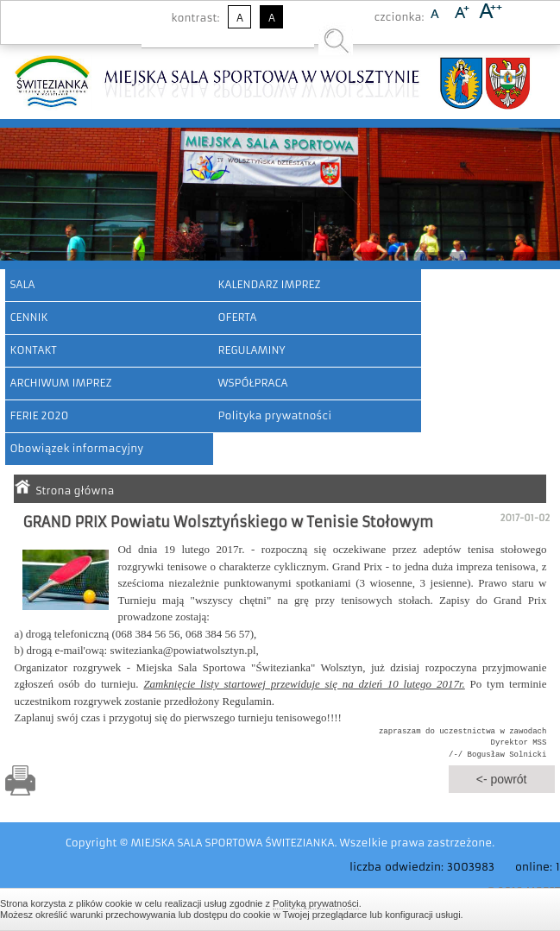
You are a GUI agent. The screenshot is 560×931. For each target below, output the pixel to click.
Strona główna (75, 491)
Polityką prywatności (316, 903)
